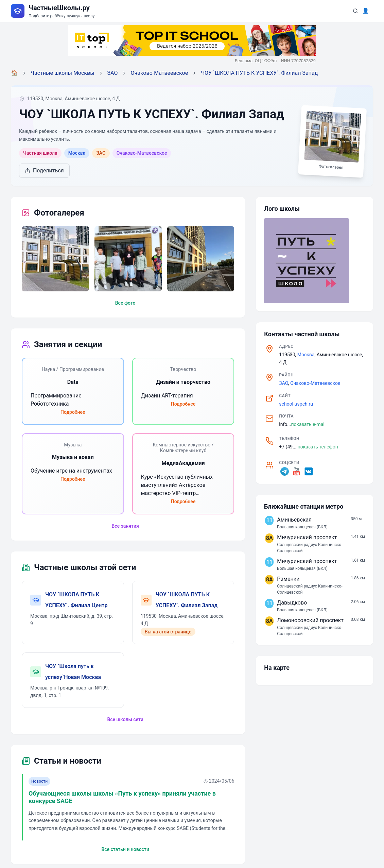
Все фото (125, 303)
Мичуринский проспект (307, 537)
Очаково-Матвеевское (159, 73)
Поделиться (44, 171)
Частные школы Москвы (63, 73)
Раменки (288, 579)
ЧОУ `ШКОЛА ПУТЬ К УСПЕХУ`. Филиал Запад (259, 73)
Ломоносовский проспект (310, 620)
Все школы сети (125, 719)
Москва (306, 355)
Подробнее (73, 412)
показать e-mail (308, 424)
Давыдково (292, 603)
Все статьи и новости (125, 849)
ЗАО (113, 73)
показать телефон (318, 447)
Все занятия (125, 526)
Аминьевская (294, 520)
